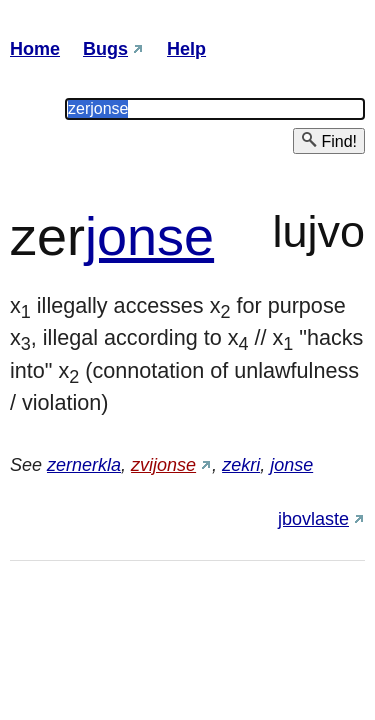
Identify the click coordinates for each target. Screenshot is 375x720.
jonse (149, 236)
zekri (241, 465)
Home (35, 49)
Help (186, 49)
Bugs (105, 49)
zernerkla (84, 465)
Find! (329, 140)
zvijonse (163, 465)
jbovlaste (313, 519)
